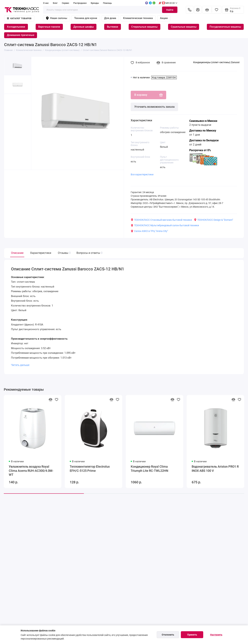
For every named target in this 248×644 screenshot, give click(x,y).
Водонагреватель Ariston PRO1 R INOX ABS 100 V (215, 469)
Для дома (110, 18)
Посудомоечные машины (225, 27)
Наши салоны (56, 18)
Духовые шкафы (84, 27)
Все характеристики (142, 174)
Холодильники (16, 27)
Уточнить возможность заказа (154, 107)
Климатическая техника (138, 18)
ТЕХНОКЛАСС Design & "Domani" (213, 220)
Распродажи (80, 3)
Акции (164, 18)
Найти (170, 10)
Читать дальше (20, 365)
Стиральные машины (144, 27)
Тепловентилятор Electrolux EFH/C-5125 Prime (90, 469)
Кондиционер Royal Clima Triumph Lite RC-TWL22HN (149, 469)
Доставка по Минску (203, 131)
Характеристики (41, 253)
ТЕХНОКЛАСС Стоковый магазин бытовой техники (161, 220)
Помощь (107, 3)
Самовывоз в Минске (203, 121)
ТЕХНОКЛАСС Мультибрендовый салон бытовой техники (165, 225)
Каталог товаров (19, 18)
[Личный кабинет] (198, 10)
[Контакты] (190, 10)
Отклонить (168, 635)
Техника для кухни (86, 18)
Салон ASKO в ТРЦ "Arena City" (149, 231)
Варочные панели (49, 27)
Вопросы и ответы (89, 253)
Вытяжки (113, 27)
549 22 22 (168, 3)
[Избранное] (217, 10)
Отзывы (64, 253)
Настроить (216, 635)
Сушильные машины (184, 27)
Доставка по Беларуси (204, 140)
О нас (46, 3)
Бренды (95, 3)
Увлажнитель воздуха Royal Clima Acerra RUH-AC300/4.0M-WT (31, 471)
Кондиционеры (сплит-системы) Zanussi (216, 62)
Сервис (66, 3)
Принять (192, 635)
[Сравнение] (207, 10)
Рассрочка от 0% (200, 150)
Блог (55, 3)
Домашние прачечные (21, 35)
